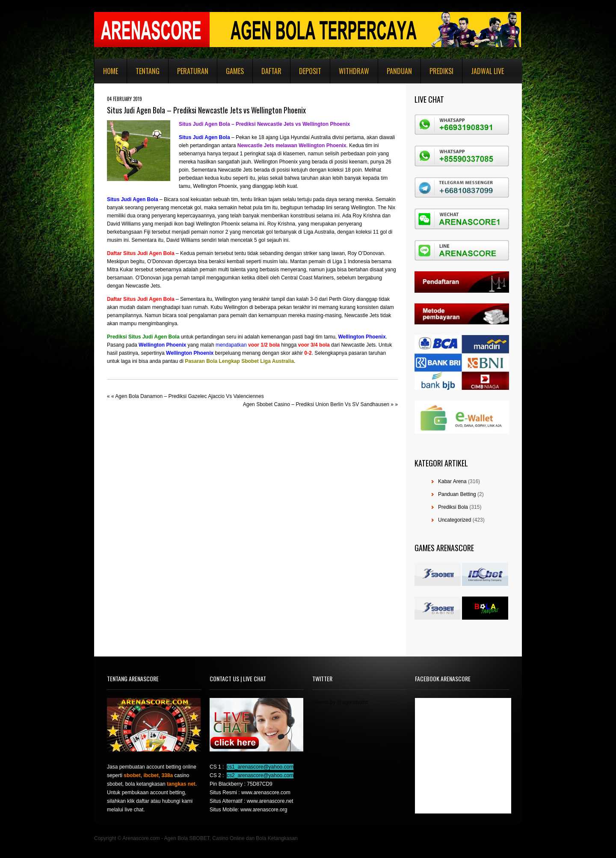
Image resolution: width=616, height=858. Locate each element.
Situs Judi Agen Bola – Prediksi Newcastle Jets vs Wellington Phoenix (264, 124)
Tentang (148, 71)
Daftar (271, 71)
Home (111, 71)
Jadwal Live (487, 71)
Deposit (310, 71)
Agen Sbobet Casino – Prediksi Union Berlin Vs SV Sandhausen (316, 404)
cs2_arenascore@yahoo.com (260, 775)
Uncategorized (455, 520)
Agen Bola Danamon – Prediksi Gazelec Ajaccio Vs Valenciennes (189, 396)
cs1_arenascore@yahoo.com (260, 767)
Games (235, 71)
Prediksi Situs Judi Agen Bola (143, 337)
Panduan (399, 71)
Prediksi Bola (453, 507)
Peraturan (193, 71)
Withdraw (354, 71)
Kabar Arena (452, 481)
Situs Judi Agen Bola (204, 137)
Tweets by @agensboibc (340, 702)
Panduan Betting (457, 494)
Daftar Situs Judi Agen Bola (141, 253)
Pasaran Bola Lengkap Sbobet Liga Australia (239, 361)
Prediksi (441, 71)
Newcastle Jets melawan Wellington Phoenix (292, 145)
